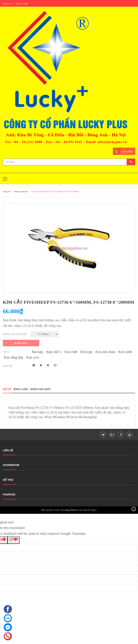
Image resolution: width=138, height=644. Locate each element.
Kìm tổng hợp (14, 357)
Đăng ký (7, 4)
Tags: (6, 352)
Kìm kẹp (86, 352)
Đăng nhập (22, 4)
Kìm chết (71, 352)
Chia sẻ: (8, 366)
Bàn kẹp (38, 352)
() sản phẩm (127, 152)
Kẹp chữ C (54, 352)
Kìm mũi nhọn (105, 352)
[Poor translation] (14, 540)
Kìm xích (33, 357)
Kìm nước (125, 352)
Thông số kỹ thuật (15, 334)
